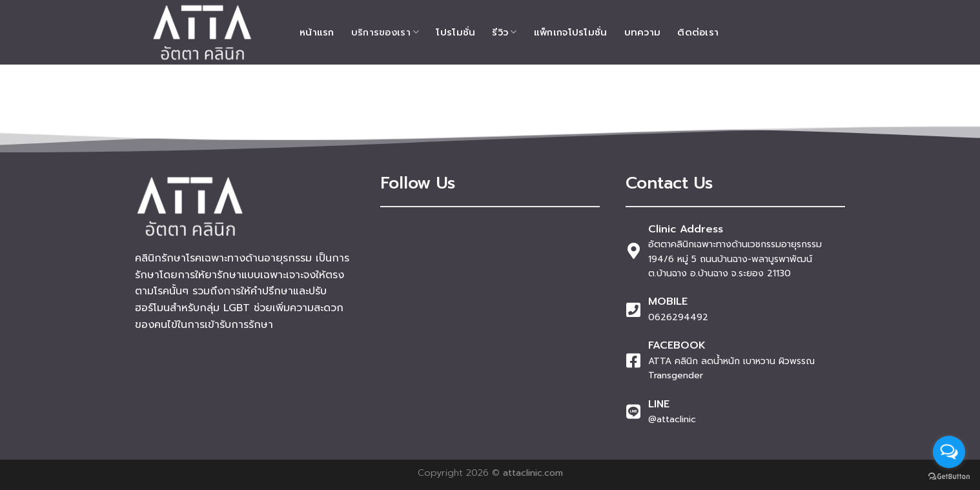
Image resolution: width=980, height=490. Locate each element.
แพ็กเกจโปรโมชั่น (571, 32)
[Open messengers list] (949, 452)
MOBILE (668, 301)
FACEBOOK (677, 345)
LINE (659, 404)
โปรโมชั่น (455, 32)
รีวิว (504, 32)
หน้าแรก (317, 32)
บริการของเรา (385, 32)
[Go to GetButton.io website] (949, 477)
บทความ (643, 32)
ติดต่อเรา (698, 32)
